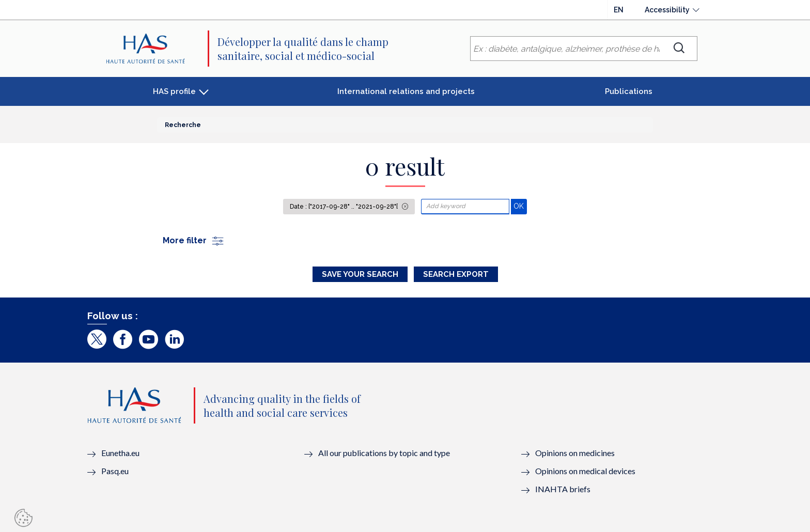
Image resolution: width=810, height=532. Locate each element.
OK (520, 206)
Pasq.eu (115, 471)
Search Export (456, 274)
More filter (194, 240)
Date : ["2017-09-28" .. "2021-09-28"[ (345, 207)
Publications (629, 91)
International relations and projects (406, 91)
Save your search (360, 274)
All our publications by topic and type (384, 453)
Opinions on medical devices (585, 471)
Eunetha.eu (120, 453)
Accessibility (667, 10)
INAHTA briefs (563, 489)
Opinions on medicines (575, 453)
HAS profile (174, 91)
